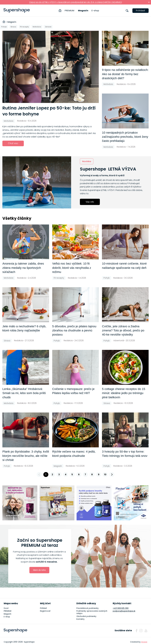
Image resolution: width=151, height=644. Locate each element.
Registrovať (45, 611)
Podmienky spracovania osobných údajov (92, 612)
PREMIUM (69, 11)
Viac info (90, 202)
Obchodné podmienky (86, 616)
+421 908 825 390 (121, 608)
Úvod (6, 608)
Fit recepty (24, 27)
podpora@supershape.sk (124, 611)
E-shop (95, 11)
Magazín (83, 11)
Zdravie (48, 27)
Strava (13, 27)
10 (105, 475)
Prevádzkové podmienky (88, 608)
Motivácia (37, 27)
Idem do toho (39, 570)
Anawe (144, 642)
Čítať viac (13, 143)
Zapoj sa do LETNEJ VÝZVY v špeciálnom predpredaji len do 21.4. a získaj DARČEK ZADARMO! (76, 2)
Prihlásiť (140, 11)
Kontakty (80, 619)
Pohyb (4, 27)
